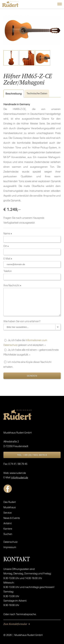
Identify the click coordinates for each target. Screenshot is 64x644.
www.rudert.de (18, 473)
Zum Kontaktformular (15, 624)
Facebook (8, 489)
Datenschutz (10, 542)
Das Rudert (10, 502)
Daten (37, 93)
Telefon (8, 271)
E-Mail (8, 258)
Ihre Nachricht (12, 285)
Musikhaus (10, 507)
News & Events (12, 518)
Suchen (8, 534)
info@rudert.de (20, 477)
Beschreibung (13, 94)
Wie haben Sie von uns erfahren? (22, 321)
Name (8, 233)
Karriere (8, 529)
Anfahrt (8, 523)
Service (8, 513)
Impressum (10, 547)
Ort (6, 246)
